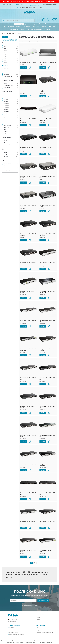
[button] (34, 5)
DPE (5, 59)
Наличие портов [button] (7, 122)
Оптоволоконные (8, 86)
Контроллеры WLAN (9, 170)
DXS (5, 52)
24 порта (6, 110)
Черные (6, 157)
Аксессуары (47, 30)
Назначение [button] (6, 69)
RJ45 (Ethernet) (8, 125)
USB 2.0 (6, 132)
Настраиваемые (8, 164)
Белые (6, 152)
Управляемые (7, 168)
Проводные (7, 88)
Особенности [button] (6, 138)
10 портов (6, 103)
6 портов (6, 116)
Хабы (27, 30)
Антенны (44, 27)
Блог (38, 628)
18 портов (6, 108)
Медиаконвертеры (9, 27)
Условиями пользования (28, 605)
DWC (5, 50)
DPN (5, 61)
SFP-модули (52, 27)
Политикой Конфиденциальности (37, 604)
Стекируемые (7, 143)
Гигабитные (7, 141)
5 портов (6, 99)
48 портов (6, 112)
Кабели (18, 27)
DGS (5, 48)
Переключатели (13, 30)
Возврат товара (40, 622)
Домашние (7, 72)
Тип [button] (3, 161)
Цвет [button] (3, 149)
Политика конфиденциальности (45, 632)
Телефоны (48, 24)
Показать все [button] (5, 65)
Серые (6, 154)
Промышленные (8, 76)
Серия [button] (4, 43)
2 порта (6, 95)
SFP (5, 129)
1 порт (6, 114)
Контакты (46, 16)
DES (5, 46)
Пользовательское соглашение (17, 635)
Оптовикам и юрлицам (25, 16)
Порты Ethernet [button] (7, 92)
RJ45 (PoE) (7, 127)
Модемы (35, 24)
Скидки (38, 630)
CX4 (5, 134)
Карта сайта (12, 630)
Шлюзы (22, 30)
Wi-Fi (5, 84)
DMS (5, 57)
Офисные (6, 74)
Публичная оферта (14, 632)
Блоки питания (36, 27)
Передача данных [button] (8, 80)
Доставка (39, 617)
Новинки (38, 16)
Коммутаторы (19, 24)
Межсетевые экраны (36, 30)
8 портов (6, 101)
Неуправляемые (8, 166)
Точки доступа (26, 27)
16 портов (6, 105)
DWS (5, 63)
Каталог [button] (13, 16)
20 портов (6, 118)
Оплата (38, 620)
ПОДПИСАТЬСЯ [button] (43, 601)
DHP (5, 55)
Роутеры (11, 24)
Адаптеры (27, 24)
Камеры (41, 24)
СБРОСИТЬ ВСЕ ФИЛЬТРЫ (10, 40)
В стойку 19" (7, 145)
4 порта (6, 97)
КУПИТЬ (24, 67)
